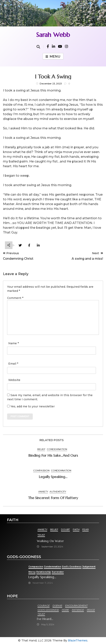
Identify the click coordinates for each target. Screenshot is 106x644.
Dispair (57, 605)
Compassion (41, 470)
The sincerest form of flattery (53, 498)
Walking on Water (50, 541)
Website (14, 380)
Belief (41, 449)
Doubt (65, 529)
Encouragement (76, 605)
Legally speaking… (53, 477)
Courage (44, 605)
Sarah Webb (53, 35)
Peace (91, 610)
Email (13, 364)
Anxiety (43, 491)
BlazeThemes (78, 640)
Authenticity (58, 491)
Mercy (32, 572)
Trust (41, 535)
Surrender (58, 572)
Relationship (44, 572)
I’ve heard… (45, 619)
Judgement (89, 567)
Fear (85, 529)
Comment (15, 298)
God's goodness (72, 567)
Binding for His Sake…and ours (53, 455)
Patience (78, 610)
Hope (65, 610)
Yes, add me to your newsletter (31, 406)
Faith (76, 529)
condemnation (57, 449)
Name (14, 343)
